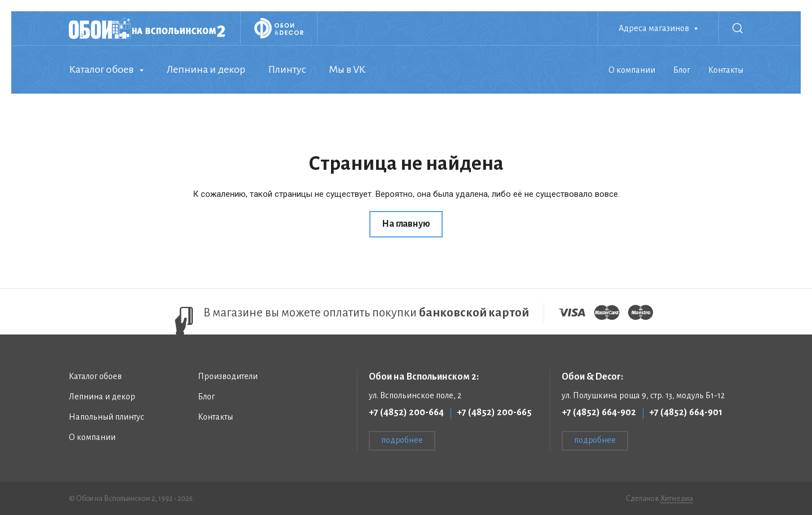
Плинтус (287, 69)
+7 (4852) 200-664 (406, 412)
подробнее (402, 440)
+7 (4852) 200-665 (494, 412)
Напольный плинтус (107, 417)
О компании (632, 70)
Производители (228, 376)
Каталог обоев (101, 69)
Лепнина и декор (206, 69)
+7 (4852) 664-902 (599, 412)
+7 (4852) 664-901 (686, 412)
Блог (682, 70)
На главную (406, 224)
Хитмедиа (677, 499)
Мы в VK (347, 69)
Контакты (726, 70)
